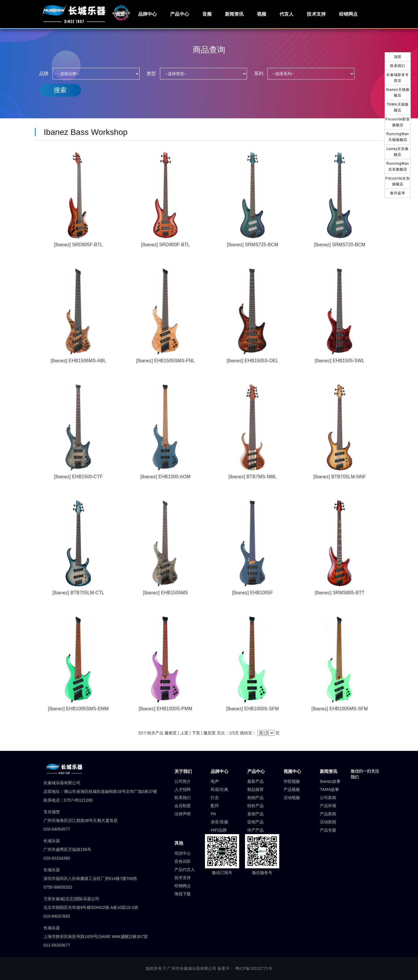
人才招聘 (183, 789)
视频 (262, 14)
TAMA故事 (329, 789)
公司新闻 (328, 798)
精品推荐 (255, 789)
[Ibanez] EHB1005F (253, 593)
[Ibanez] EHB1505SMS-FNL (165, 361)
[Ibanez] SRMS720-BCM (340, 245)
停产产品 (255, 830)
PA (213, 814)
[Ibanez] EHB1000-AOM (165, 477)
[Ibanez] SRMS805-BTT (339, 593)
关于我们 (183, 771)
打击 (215, 798)
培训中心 (183, 853)
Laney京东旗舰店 (398, 152)
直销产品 (255, 814)
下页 (196, 733)
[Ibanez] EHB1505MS (165, 593)
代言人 (287, 14)
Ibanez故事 (330, 781)
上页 (184, 733)
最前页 (171, 733)
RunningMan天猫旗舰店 (398, 137)
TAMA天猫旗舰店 (398, 107)
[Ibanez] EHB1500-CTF (78, 477)
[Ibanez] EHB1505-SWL (339, 361)
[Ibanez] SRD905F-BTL (78, 245)
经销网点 (348, 14)
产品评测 (328, 806)
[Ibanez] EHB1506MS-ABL (79, 361)
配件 (215, 806)
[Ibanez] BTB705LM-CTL (78, 593)
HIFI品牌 (219, 830)
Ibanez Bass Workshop (83, 132)
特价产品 (255, 806)
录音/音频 (219, 822)
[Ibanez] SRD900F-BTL (165, 245)
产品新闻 (328, 814)
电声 (215, 781)
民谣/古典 (219, 789)
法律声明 (183, 814)
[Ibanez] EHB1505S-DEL (253, 361)
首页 (120, 14)
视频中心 (292, 771)
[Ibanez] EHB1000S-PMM (166, 709)
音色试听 (183, 861)
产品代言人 (185, 869)
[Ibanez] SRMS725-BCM (253, 245)
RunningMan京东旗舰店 (398, 166)
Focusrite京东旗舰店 (398, 181)
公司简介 (183, 781)
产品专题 (328, 830)
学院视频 (292, 781)
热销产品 (255, 798)
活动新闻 (328, 822)
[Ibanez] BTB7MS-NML (253, 477)
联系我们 (183, 798)
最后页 (210, 733)
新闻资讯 (234, 14)
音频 (207, 14)
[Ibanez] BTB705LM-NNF (339, 477)
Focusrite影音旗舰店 (398, 122)
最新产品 (255, 781)
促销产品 (255, 822)
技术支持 (316, 14)
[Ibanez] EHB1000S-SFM (252, 709)
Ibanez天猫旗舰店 (398, 93)
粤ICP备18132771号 (254, 968)
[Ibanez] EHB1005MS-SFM (340, 709)
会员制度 (183, 806)
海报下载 (183, 894)
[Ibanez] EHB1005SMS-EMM (79, 709)
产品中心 (179, 14)
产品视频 (292, 789)
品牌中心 (147, 14)
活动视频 (292, 798)
